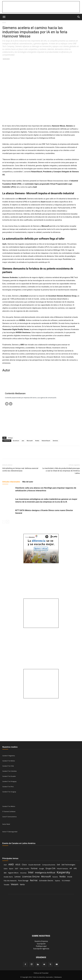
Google (42, 869)
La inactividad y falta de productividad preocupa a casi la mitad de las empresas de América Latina (61, 471)
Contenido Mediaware (15, 393)
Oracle (70, 877)
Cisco (24, 865)
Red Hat (34, 880)
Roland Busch (46, 441)
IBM (5, 873)
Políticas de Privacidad (41, 973)
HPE (75, 868)
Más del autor (28, 482)
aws (23, 441)
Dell (58, 865)
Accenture (16, 441)
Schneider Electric (46, 880)
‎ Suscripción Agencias (41, 949)
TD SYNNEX (66, 881)
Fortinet (34, 868)
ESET (17, 869)
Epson (11, 869)
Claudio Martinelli (34, 865)
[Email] (7, 404)
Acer (5, 865)
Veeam (15, 884)
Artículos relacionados (11, 482)
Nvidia (37, 441)
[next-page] (8, 522)
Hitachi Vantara (62, 869)
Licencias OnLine (31, 877)
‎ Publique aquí (41, 946)
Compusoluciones (49, 865)
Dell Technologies (68, 865)
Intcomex (23, 873)
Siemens (55, 441)
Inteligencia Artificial (45, 872)
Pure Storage (23, 881)
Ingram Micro (13, 873)
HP (71, 868)
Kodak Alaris (8, 877)
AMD (11, 864)
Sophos (58, 881)
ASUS (18, 865)
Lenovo (18, 877)
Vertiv (22, 885)
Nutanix (55, 877)
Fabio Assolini (24, 869)
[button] (4, 17)
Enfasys (10, 438)
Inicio (4, 23)
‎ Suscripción (41, 944)
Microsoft (30, 441)
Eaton (6, 869)
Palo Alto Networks (10, 881)
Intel (31, 872)
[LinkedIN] (11, 404)
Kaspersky (63, 872)
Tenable (7, 885)
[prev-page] (4, 522)
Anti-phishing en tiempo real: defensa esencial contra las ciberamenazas (20, 470)
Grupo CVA (50, 868)
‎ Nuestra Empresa (41, 941)
